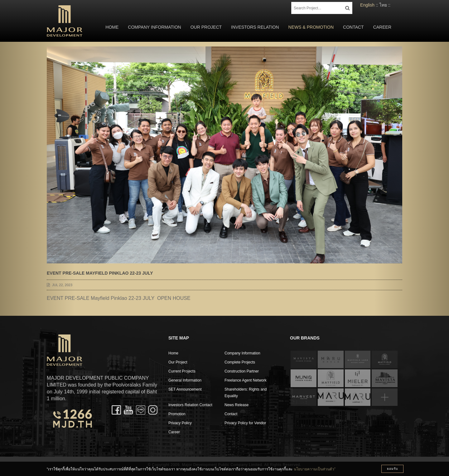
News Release (237, 405)
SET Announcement (185, 389)
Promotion (177, 414)
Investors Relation (255, 27)
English (367, 5)
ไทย (383, 5)
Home (112, 27)
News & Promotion (311, 27)
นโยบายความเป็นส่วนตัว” (315, 469)
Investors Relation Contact (190, 405)
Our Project (206, 27)
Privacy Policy (180, 423)
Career (382, 27)
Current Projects (182, 371)
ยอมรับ (392, 469)
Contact (353, 27)
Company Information (154, 27)
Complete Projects (240, 362)
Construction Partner (242, 371)
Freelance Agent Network (246, 380)
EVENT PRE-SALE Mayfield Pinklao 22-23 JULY (100, 273)
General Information (185, 380)
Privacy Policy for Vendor (245, 423)
